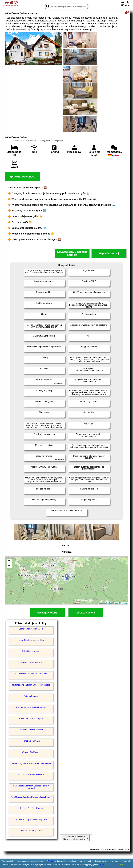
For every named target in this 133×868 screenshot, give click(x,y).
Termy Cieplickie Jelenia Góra (31, 640)
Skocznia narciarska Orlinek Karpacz (31, 707)
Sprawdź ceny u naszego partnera (72, 253)
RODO (102, 864)
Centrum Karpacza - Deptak (31, 719)
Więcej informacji (109, 253)
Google (51, 861)
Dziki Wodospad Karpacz (31, 662)
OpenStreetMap (121, 603)
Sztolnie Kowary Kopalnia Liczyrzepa (31, 819)
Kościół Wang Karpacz (31, 651)
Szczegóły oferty (47, 613)
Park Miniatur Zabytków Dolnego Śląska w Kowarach (31, 787)
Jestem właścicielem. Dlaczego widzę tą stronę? (76, 838)
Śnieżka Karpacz (31, 696)
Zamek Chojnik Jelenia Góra (31, 629)
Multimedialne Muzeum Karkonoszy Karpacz (31, 685)
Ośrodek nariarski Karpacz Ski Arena (31, 674)
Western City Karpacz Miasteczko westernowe (31, 763)
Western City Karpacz (31, 752)
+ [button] (9, 561)
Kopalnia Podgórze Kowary (31, 808)
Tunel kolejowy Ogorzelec (31, 831)
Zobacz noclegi (86, 613)
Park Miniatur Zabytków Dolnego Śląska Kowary (31, 797)
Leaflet (109, 603)
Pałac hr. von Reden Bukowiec (31, 775)
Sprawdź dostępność (22, 177)
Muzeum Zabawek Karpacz (31, 730)
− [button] (9, 566)
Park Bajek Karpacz (31, 741)
